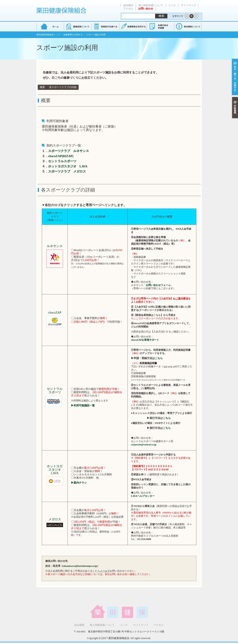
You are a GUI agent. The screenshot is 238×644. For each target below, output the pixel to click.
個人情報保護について (151, 5)
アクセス (128, 9)
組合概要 (79, 625)
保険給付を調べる (105, 26)
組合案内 (128, 5)
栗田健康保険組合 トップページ (50, 26)
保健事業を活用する (133, 26)
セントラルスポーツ (62, 161)
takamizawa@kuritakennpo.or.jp (80, 566)
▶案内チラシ (79, 483)
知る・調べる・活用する (235, 77)
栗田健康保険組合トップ (48, 35)
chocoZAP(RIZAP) (61, 156)
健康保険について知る (78, 26)
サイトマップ (188, 5)
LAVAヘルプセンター (143, 496)
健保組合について (188, 26)
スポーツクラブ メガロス (67, 171)
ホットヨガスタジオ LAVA (68, 166)
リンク (172, 5)
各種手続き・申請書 (160, 26)
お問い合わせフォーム (158, 285)
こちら (159, 358)
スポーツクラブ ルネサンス (69, 151)
